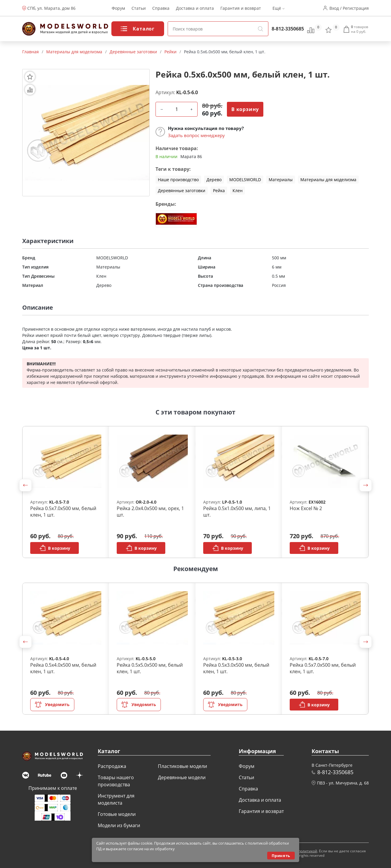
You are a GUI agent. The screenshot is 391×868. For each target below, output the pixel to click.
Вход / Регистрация (349, 8)
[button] (25, 485)
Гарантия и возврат (241, 8)
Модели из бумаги (119, 825)
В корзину (245, 109)
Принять (281, 856)
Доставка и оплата (195, 8)
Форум (118, 8)
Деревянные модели (182, 777)
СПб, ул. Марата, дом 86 (51, 8)
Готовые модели (117, 814)
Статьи (139, 8)
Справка (161, 8)
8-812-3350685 (288, 29)
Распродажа (112, 766)
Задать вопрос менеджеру (196, 135)
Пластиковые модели (182, 766)
